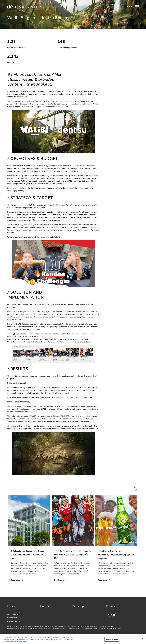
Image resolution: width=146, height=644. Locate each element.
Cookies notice (14, 621)
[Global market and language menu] (34, 7)
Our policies (12, 614)
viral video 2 (26, 342)
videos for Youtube (48, 314)
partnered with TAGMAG (73, 312)
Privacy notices (14, 618)
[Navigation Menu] (133, 7)
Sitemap (78, 606)
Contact (46, 606)
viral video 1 (20, 334)
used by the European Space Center (38, 104)
